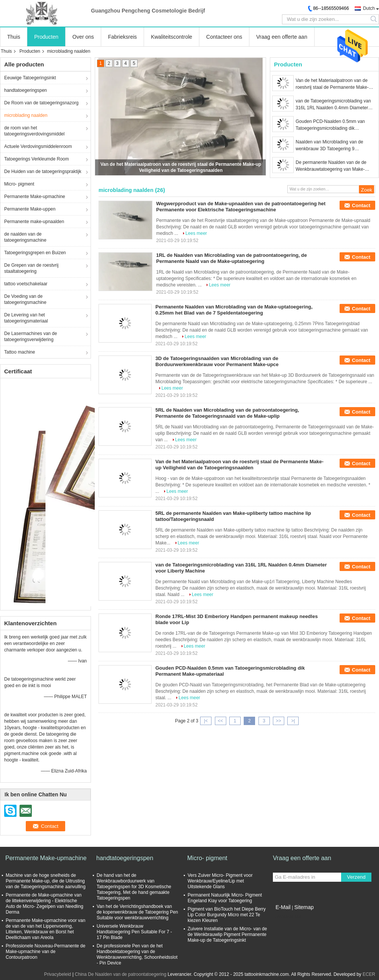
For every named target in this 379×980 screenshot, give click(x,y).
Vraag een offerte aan (282, 37)
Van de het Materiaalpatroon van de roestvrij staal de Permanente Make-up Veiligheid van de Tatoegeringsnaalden (335, 84)
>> (279, 721)
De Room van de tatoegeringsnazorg (41, 103)
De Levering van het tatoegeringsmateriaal (26, 318)
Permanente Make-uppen (30, 209)
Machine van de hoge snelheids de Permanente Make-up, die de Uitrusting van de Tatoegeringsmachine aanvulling (46, 881)
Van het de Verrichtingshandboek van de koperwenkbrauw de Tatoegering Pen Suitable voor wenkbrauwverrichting (137, 912)
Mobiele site (287, 917)
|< (206, 721)
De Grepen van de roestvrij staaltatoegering (31, 268)
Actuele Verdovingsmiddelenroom (38, 146)
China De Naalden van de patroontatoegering (121, 974)
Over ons (83, 37)
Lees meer (196, 233)
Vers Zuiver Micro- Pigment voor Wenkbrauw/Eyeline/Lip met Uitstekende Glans (220, 881)
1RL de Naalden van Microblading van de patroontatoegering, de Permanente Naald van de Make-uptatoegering (232, 258)
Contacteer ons (224, 37)
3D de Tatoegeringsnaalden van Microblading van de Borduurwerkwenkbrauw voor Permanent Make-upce (217, 361)
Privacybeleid (57, 974)
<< (220, 721)
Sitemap (304, 907)
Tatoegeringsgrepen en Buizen (35, 253)
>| (293, 721)
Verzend (356, 877)
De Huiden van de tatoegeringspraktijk (43, 171)
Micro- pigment (19, 184)
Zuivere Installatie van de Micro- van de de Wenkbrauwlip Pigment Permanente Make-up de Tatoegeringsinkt (227, 934)
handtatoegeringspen (26, 90)
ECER (369, 974)
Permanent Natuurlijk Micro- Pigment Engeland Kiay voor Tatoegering (225, 898)
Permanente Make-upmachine (35, 197)
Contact (361, 205)
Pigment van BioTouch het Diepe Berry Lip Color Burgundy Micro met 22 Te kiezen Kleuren (227, 915)
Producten (46, 37)
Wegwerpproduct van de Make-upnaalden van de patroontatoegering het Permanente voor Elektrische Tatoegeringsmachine (241, 207)
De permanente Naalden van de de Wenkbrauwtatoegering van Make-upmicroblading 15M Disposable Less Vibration (333, 166)
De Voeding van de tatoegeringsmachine (25, 299)
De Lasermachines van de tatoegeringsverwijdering (31, 337)
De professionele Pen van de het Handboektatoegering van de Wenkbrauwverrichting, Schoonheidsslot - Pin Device (137, 954)
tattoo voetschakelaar (26, 284)
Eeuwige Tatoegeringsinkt (30, 78)
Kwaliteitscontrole (171, 37)
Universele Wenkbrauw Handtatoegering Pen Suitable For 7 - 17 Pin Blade (134, 932)
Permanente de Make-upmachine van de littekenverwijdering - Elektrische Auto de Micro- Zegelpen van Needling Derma (45, 904)
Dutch (369, 8)
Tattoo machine (20, 352)
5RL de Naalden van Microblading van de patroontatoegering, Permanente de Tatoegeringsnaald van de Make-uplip (227, 413)
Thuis (14, 37)
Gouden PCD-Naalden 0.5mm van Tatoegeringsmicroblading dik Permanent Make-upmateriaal (330, 125)
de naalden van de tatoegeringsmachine (25, 237)
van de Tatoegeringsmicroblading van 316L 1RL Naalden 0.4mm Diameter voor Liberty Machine (333, 105)
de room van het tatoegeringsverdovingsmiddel (34, 131)
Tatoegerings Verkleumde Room (37, 159)
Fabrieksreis (122, 37)
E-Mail (283, 907)
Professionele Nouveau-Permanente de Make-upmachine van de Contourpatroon (45, 952)
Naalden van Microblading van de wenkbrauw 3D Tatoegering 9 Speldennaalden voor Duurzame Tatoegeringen (329, 146)
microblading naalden (26, 115)
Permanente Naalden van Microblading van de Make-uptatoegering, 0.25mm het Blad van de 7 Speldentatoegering (234, 310)
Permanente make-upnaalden (34, 222)
